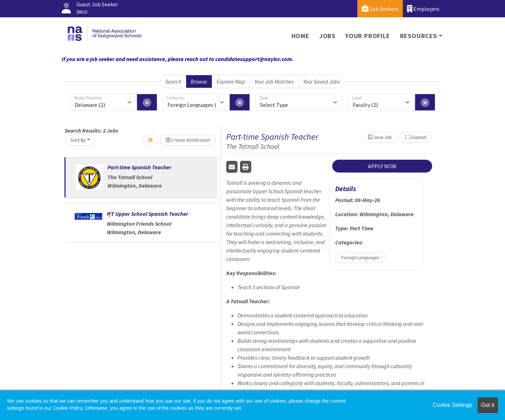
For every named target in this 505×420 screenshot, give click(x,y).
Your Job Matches (274, 81)
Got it (488, 405)
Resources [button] (418, 36)
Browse (199, 81)
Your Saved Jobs (321, 81)
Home (300, 36)
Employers (423, 9)
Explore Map (231, 81)
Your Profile (368, 36)
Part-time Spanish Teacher (139, 167)
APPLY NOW (382, 166)
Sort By (78, 140)
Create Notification (188, 140)
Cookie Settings (452, 405)
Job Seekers (380, 9)
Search (173, 81)
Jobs (327, 36)
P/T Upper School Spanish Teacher (147, 214)
